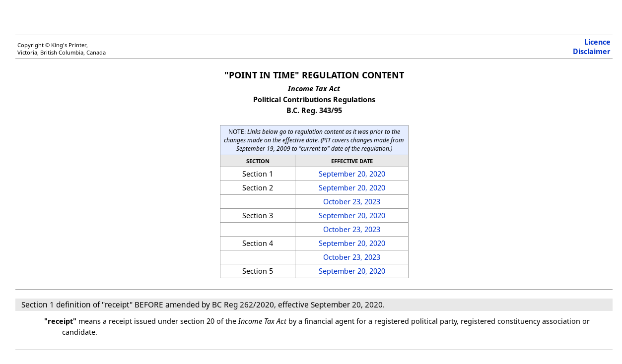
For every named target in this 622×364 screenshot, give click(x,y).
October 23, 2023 (352, 202)
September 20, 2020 (352, 174)
